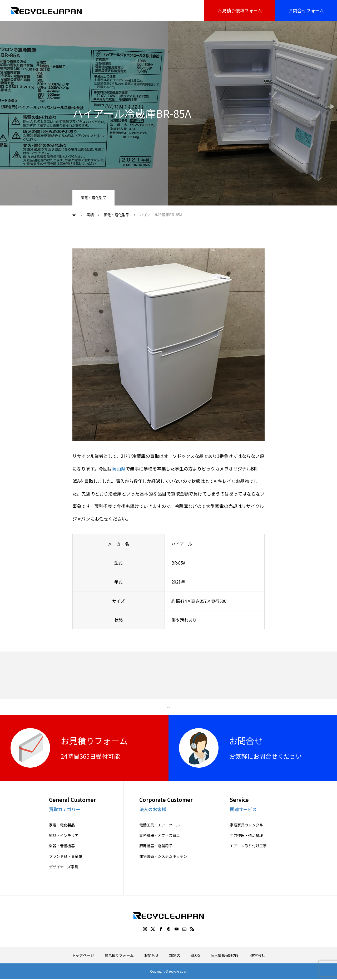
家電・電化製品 (93, 198)
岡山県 (119, 469)
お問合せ (151, 955)
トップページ (83, 955)
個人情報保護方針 (225, 955)
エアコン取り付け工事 (248, 846)
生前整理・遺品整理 (246, 836)
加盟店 (175, 955)
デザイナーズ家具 (64, 867)
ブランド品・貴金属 (66, 856)
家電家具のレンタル (246, 825)
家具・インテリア (64, 836)
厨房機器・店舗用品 (156, 846)
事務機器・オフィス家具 (160, 836)
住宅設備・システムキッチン (163, 856)
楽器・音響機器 (62, 846)
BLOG (195, 955)
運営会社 (258, 955)
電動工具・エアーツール (159, 825)
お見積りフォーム (119, 955)
